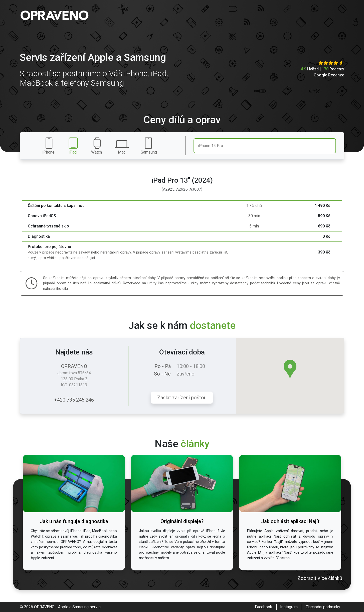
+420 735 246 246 (74, 400)
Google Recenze (329, 75)
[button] (290, 369)
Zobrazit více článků (320, 578)
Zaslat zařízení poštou (182, 398)
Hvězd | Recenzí (322, 69)
